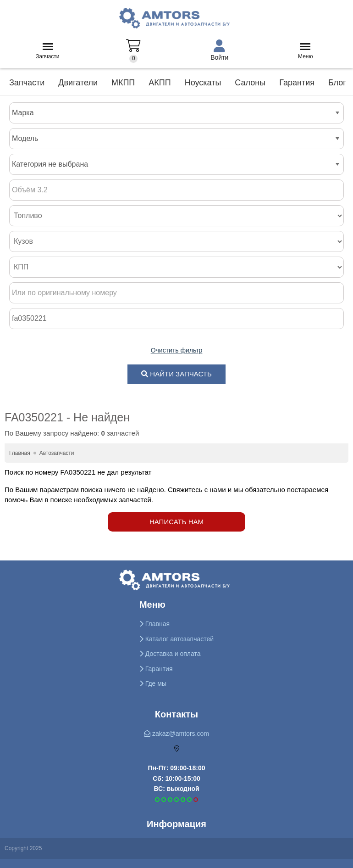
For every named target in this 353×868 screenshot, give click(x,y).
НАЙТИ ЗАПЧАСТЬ (176, 374)
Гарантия (297, 83)
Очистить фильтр (177, 350)
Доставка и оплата (170, 654)
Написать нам (176, 522)
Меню (305, 54)
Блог (337, 83)
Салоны (250, 83)
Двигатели (78, 83)
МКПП (123, 83)
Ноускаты (203, 83)
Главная (154, 624)
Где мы (153, 683)
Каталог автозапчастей (176, 639)
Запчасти (48, 54)
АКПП (160, 83)
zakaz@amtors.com (176, 734)
